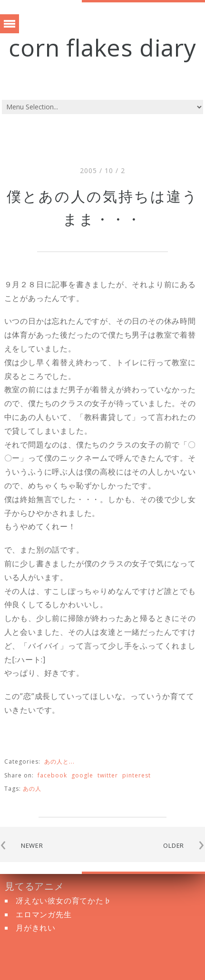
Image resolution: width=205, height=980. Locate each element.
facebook (52, 775)
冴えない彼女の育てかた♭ (64, 901)
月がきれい (36, 928)
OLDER (174, 845)
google (82, 775)
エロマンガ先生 (44, 914)
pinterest (137, 775)
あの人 (32, 789)
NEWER (32, 845)
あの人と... (59, 762)
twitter (108, 775)
